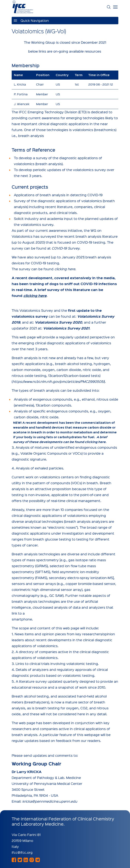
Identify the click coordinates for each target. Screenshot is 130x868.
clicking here (65, 269)
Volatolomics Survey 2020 (58, 322)
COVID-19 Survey (66, 248)
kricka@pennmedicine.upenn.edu (50, 801)
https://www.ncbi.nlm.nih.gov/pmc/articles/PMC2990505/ (58, 381)
